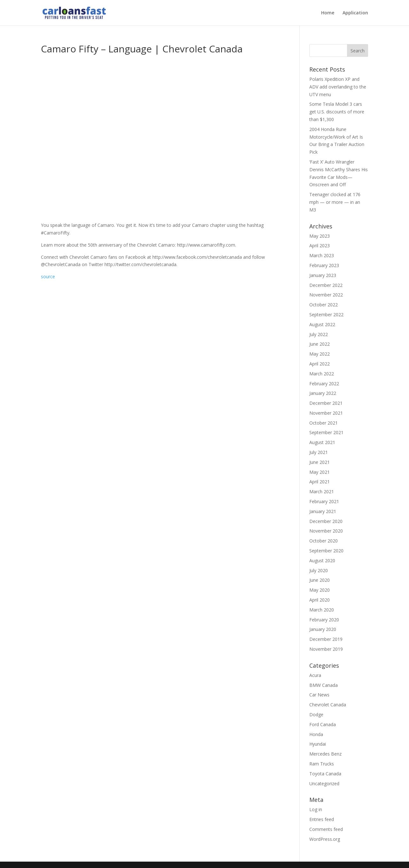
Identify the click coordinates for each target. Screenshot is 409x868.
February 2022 (324, 384)
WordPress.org (325, 839)
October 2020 (324, 541)
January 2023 (323, 275)
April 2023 (320, 246)
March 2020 (322, 610)
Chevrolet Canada (328, 705)
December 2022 (326, 285)
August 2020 (322, 561)
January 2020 (323, 629)
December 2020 (326, 521)
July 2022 (319, 334)
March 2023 (322, 255)
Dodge (316, 714)
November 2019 (326, 649)
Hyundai (318, 744)
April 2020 (320, 600)
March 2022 (322, 374)
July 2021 (319, 452)
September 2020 (326, 551)
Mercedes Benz (325, 754)
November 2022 (326, 295)
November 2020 (326, 531)
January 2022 (323, 393)
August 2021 (322, 442)
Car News (319, 695)
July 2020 (319, 570)
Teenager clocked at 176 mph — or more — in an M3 (335, 202)
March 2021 (322, 492)
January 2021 (323, 511)
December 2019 (326, 639)
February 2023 (324, 265)
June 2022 (320, 344)
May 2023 (320, 236)
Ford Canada (323, 724)
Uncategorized (324, 784)
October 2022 (324, 305)
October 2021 (324, 423)
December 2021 (326, 403)
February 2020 (324, 620)
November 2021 (326, 413)
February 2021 (324, 501)
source (48, 277)
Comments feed (326, 829)
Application (355, 13)
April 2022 (320, 364)
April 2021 (320, 482)
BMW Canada (324, 685)
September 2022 (326, 315)
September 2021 (326, 432)
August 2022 (322, 324)
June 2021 (320, 462)
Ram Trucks (322, 764)
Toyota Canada (325, 774)
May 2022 (320, 354)
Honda (316, 734)
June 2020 (320, 580)
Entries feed (322, 819)
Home (328, 13)
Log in (316, 809)
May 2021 (320, 472)
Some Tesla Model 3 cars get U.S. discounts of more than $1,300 (337, 112)
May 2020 (320, 590)
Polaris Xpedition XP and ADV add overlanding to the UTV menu (338, 87)
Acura (315, 675)
